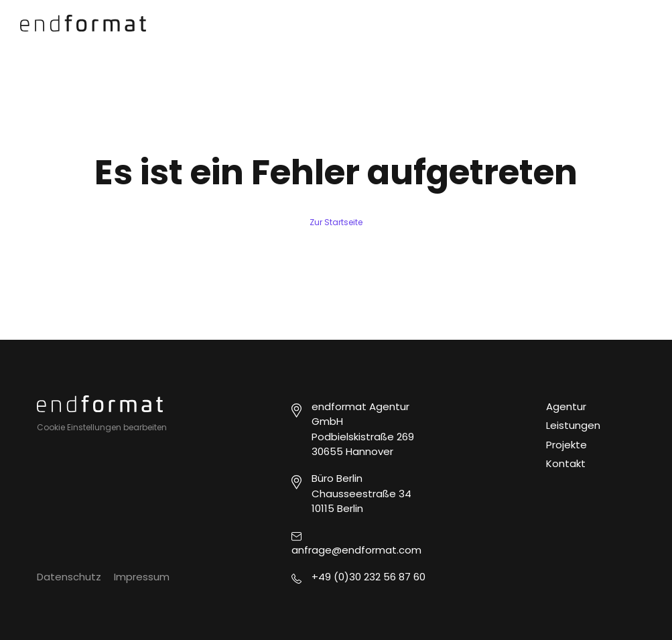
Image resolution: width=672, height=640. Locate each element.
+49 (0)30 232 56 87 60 (368, 577)
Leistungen (573, 425)
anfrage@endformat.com (356, 550)
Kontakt (566, 463)
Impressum (142, 577)
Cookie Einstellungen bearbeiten (102, 427)
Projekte (566, 445)
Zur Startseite (336, 222)
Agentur (566, 406)
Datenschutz (69, 577)
